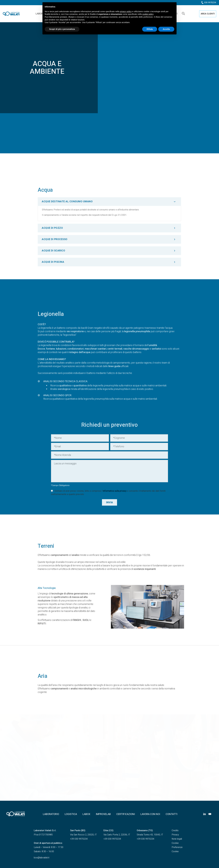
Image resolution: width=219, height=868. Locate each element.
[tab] (109, 277)
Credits (175, 831)
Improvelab (103, 814)
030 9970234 (210, 3)
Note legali (177, 839)
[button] (208, 14)
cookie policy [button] (148, 14)
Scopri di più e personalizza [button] (62, 29)
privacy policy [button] (126, 11)
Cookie (175, 843)
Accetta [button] (166, 29)
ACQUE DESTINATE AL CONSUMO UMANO (67, 277)
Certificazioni (126, 814)
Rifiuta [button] (150, 29)
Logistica (71, 814)
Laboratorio (51, 814)
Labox (86, 814)
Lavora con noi (150, 814)
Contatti (172, 814)
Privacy (175, 835)
